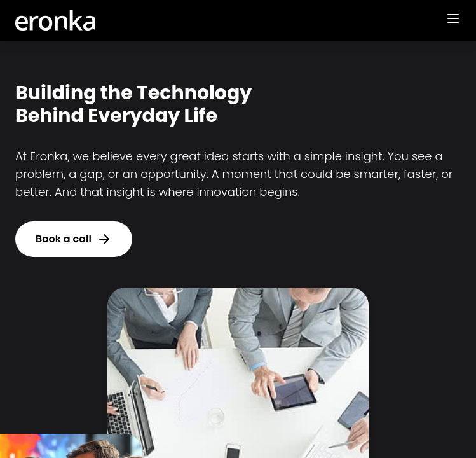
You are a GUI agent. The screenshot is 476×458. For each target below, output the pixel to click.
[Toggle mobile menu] (453, 18)
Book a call (74, 239)
